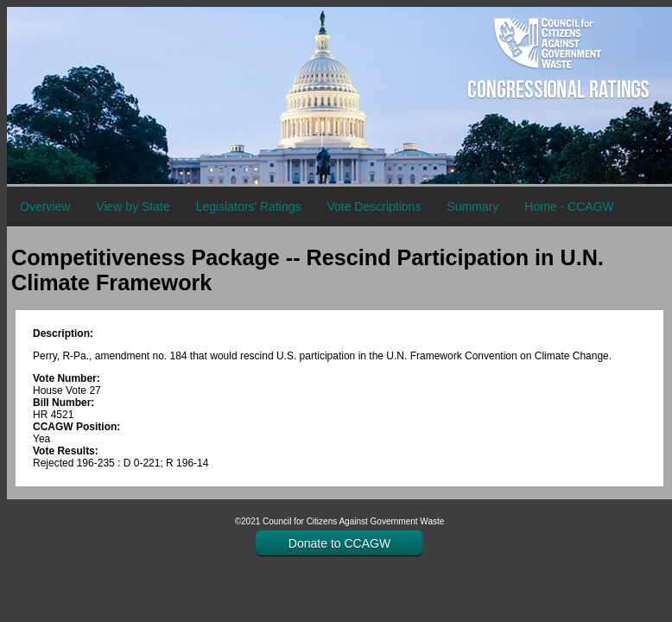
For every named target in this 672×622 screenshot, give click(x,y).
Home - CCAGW (569, 206)
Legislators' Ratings (249, 206)
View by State (133, 206)
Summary (472, 206)
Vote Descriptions (374, 206)
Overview (45, 206)
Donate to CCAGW (339, 543)
